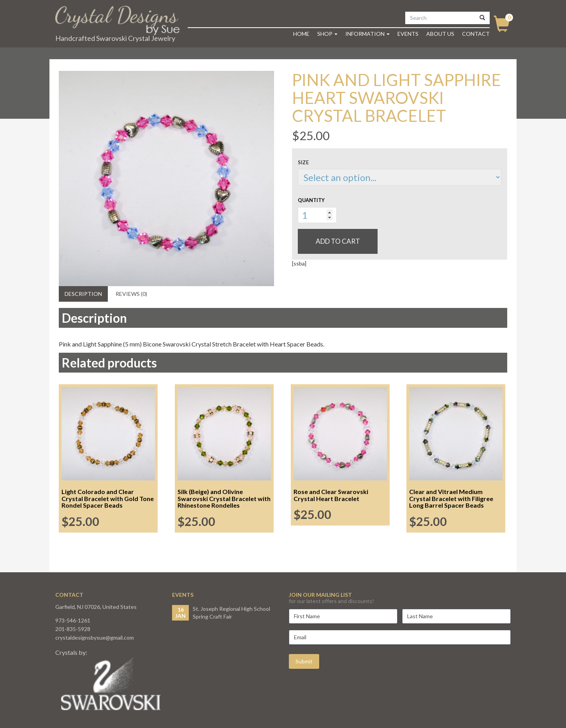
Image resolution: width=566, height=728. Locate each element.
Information (367, 34)
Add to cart (338, 241)
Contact (476, 34)
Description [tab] (83, 294)
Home (301, 34)
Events (408, 34)
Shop (327, 34)
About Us (440, 34)
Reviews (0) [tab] (131, 294)
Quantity (311, 200)
